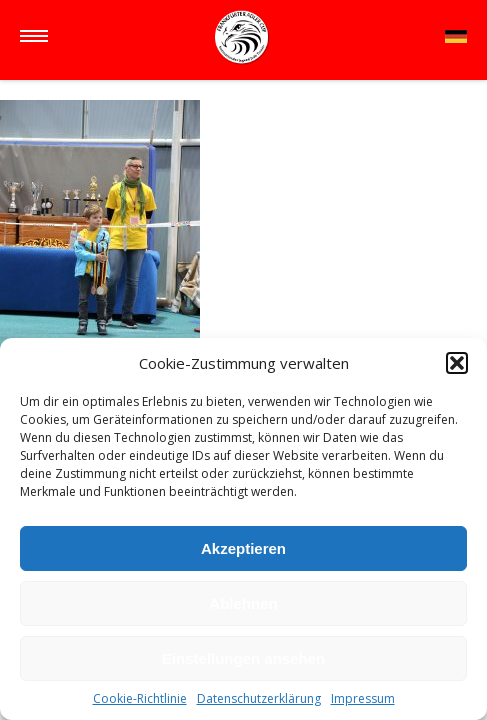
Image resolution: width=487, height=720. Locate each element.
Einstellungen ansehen (243, 658)
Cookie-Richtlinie (140, 698)
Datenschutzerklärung (259, 698)
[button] (457, 363)
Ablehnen (243, 603)
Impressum (363, 698)
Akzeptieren (243, 548)
